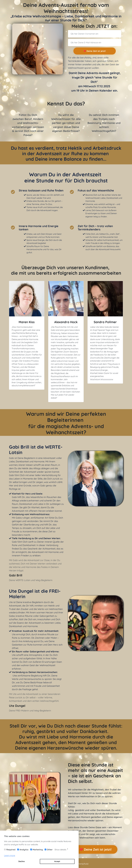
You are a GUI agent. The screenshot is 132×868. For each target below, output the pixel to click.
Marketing (38, 850)
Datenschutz (82, 864)
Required (11, 850)
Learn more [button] (10, 855)
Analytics (24, 850)
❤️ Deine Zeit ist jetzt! (94, 51)
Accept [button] (57, 861)
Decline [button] (21, 861)
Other (50, 850)
